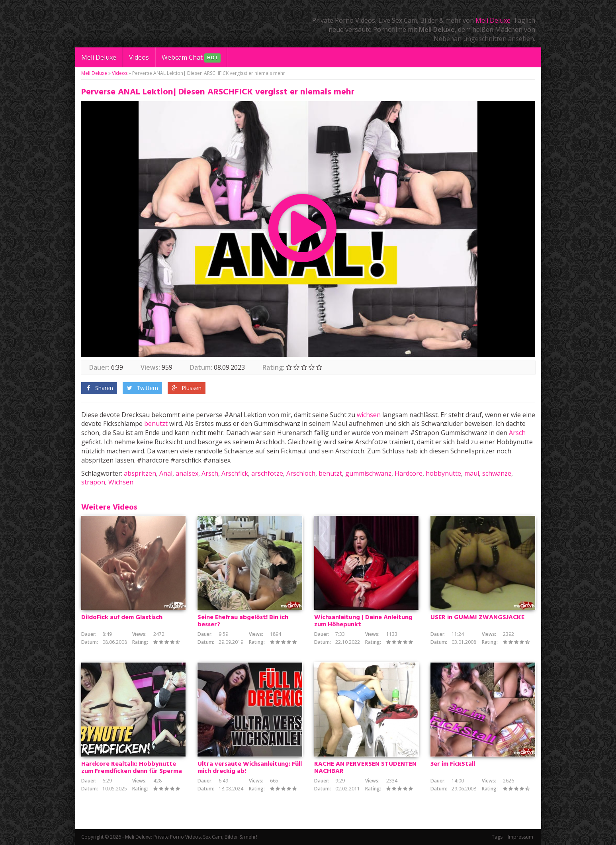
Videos (139, 57)
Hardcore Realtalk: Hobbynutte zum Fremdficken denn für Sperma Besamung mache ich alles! (132, 771)
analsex (187, 473)
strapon (93, 482)
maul (472, 473)
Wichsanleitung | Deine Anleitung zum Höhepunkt (363, 621)
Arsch (517, 433)
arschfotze (267, 473)
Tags (497, 837)
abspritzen (140, 473)
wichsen (369, 415)
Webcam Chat (191, 58)
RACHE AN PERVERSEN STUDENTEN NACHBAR (365, 768)
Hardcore (409, 473)
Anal (166, 473)
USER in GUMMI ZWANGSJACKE (477, 618)
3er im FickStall (453, 764)
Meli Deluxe (493, 20)
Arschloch (301, 473)
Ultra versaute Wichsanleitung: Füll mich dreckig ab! (250, 768)
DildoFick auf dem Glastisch (122, 618)
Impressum (520, 837)
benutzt (156, 423)
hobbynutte (443, 473)
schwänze (497, 473)
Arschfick (235, 473)
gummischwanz (368, 473)
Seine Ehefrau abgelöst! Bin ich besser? (243, 621)
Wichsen (121, 482)
